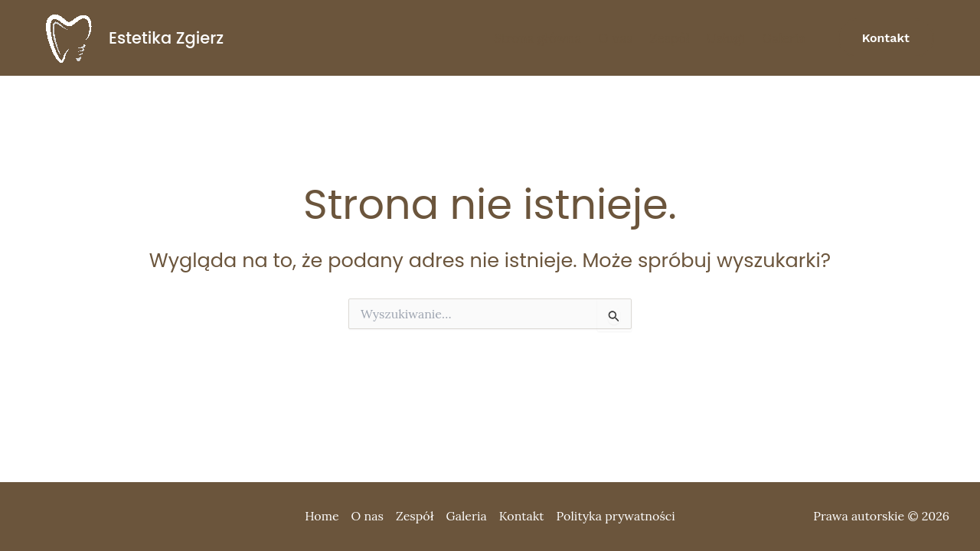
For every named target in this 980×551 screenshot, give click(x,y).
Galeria (783, 38)
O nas (615, 38)
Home (322, 516)
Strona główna (537, 38)
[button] (886, 38)
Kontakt (522, 516)
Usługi (726, 38)
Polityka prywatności (616, 516)
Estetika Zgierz (166, 38)
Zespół (670, 38)
